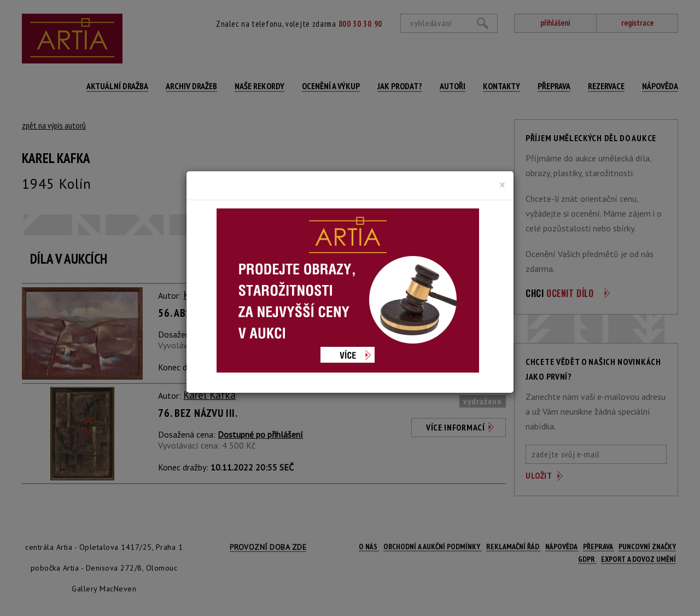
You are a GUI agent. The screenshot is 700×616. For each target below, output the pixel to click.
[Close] (502, 185)
